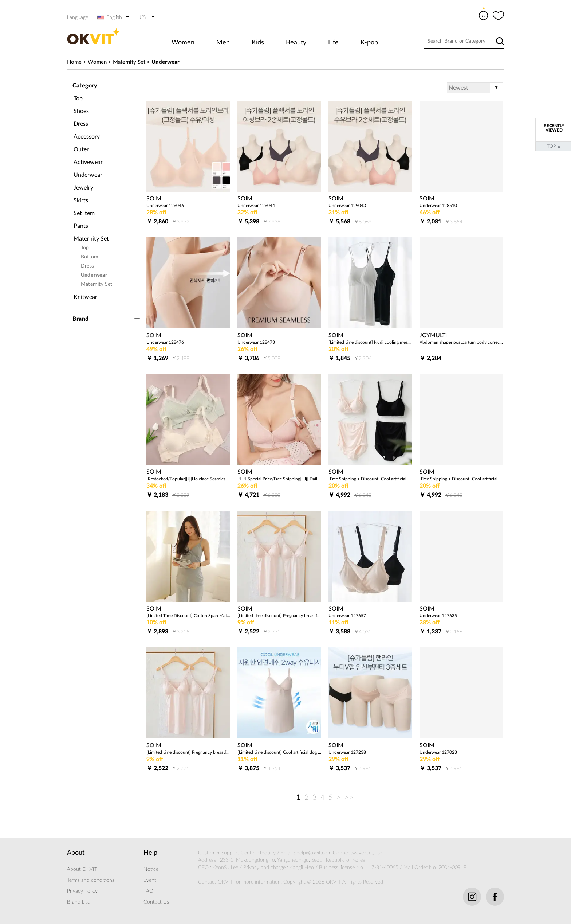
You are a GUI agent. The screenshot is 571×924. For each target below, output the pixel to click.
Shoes (81, 111)
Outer (81, 149)
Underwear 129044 (256, 206)
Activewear (88, 162)
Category (85, 86)
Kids (258, 43)
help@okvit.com (314, 853)
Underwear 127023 (438, 752)
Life (333, 43)
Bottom (90, 257)
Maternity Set (129, 62)
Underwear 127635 (438, 616)
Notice (151, 869)
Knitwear (85, 297)
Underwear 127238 (347, 752)
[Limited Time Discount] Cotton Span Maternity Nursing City (188, 616)
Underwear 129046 (165, 206)
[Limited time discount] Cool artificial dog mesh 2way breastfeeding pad (279, 752)
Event (150, 880)
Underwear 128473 (256, 342)
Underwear (166, 62)
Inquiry (268, 853)
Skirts (81, 200)
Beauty (296, 43)
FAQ (148, 891)
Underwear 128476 (165, 342)
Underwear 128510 (438, 206)
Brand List (78, 902)
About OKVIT (82, 869)
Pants (81, 226)
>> (349, 798)
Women (183, 43)
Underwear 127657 (347, 616)
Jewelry (83, 188)
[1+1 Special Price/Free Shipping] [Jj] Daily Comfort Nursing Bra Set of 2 (279, 479)
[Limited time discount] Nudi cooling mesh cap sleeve (370, 342)
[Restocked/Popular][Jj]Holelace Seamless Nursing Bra (188, 479)
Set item (84, 213)
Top (78, 98)
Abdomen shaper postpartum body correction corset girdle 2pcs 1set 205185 (461, 342)
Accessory (87, 137)
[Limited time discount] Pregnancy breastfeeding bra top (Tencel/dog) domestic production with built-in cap (279, 616)
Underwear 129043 (347, 206)
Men (223, 43)
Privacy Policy (82, 891)
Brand (80, 319)
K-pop (369, 43)
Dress (81, 124)
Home (74, 62)
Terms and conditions (91, 880)
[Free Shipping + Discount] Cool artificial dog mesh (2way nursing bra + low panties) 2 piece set (461, 479)
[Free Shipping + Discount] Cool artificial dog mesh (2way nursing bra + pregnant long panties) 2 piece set (370, 479)
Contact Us (156, 902)
